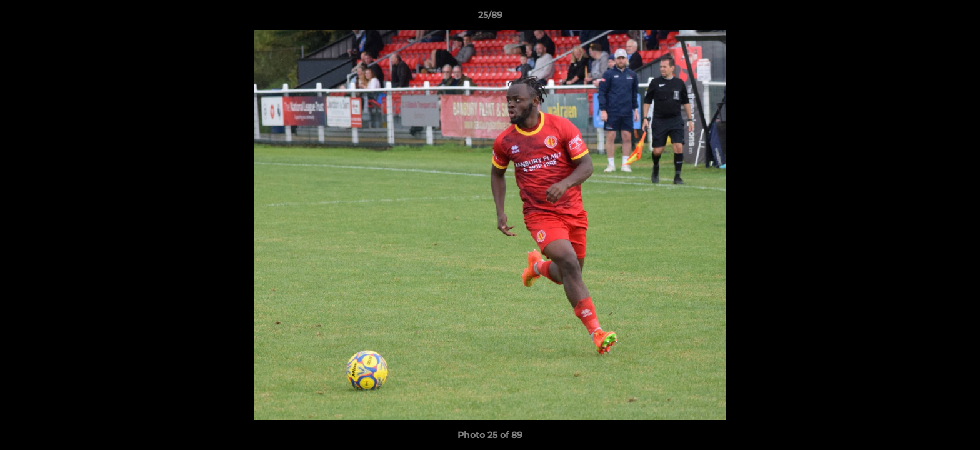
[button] (957, 18)
